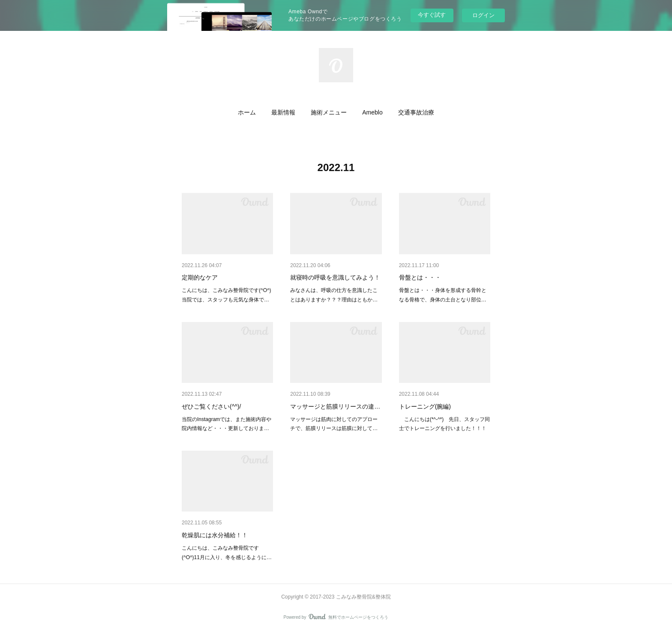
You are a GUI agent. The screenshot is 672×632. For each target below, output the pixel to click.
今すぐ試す (432, 15)
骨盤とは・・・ (420, 277)
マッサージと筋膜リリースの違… (335, 406)
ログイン (483, 15)
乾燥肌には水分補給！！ (215, 535)
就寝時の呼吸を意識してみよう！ (335, 277)
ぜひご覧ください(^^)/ (211, 406)
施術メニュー (329, 112)
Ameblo (372, 112)
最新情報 (283, 112)
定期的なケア (200, 277)
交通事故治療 (416, 112)
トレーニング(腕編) (425, 406)
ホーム (247, 112)
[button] (247, 112)
